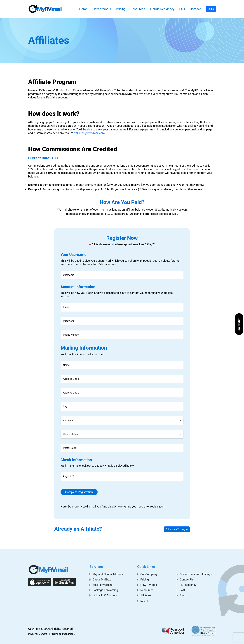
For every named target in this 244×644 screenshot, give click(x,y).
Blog (182, 595)
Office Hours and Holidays (196, 574)
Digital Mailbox (102, 579)
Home (83, 9)
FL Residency (188, 585)
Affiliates (146, 595)
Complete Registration (79, 492)
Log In (144, 601)
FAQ (182, 9)
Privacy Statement (38, 634)
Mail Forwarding (103, 585)
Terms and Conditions (63, 634)
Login (211, 9)
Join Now (239, 324)
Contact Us (187, 579)
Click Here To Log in (177, 529)
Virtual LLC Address (105, 595)
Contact (195, 9)
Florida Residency (162, 9)
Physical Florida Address (108, 574)
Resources (138, 9)
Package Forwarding (105, 590)
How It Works (102, 9)
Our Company (149, 574)
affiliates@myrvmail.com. (90, 133)
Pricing (121, 9)
